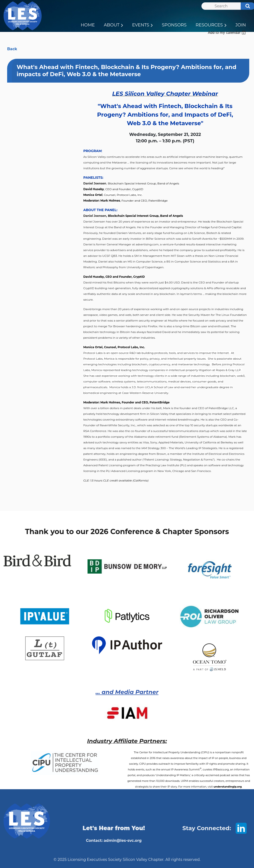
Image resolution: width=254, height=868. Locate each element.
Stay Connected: (207, 828)
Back (12, 49)
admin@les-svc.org (123, 841)
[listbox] (227, 32)
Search (245, 7)
